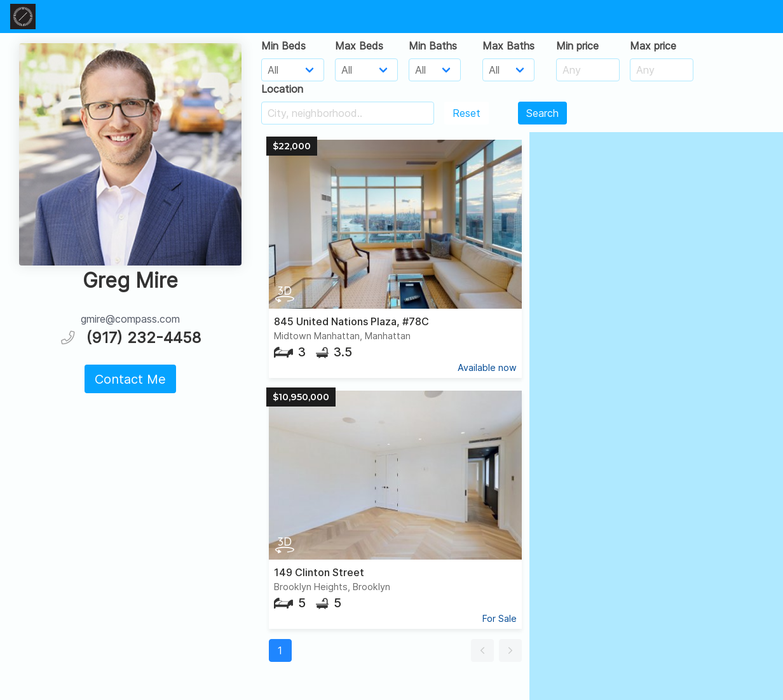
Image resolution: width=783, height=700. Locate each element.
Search (542, 113)
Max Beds (359, 46)
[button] (482, 650)
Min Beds (283, 46)
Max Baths (508, 46)
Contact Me (130, 379)
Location (282, 89)
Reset (466, 113)
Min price (577, 46)
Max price (653, 46)
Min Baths (433, 46)
